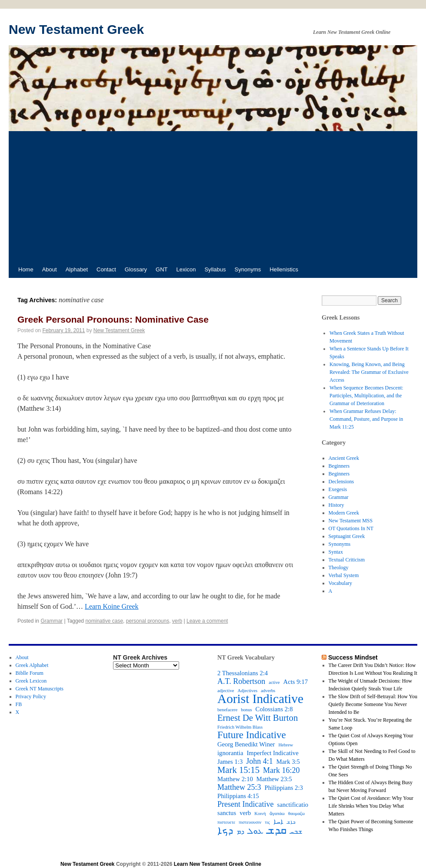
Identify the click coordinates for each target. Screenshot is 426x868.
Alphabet (77, 269)
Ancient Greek (344, 458)
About (50, 269)
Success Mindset (353, 657)
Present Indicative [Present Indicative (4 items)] (245, 804)
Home (26, 269)
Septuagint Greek (347, 536)
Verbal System (344, 575)
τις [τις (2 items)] (267, 822)
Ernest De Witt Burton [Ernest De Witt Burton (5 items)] (258, 718)
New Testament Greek (76, 29)
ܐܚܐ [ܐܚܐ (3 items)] (278, 822)
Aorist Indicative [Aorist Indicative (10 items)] (260, 699)
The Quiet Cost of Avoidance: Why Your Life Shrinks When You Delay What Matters (371, 806)
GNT (161, 269)
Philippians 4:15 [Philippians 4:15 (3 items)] (238, 796)
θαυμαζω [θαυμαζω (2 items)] (296, 814)
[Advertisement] (213, 196)
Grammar (52, 621)
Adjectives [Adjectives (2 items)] (247, 691)
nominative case (104, 621)
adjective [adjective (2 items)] (226, 691)
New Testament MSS (351, 521)
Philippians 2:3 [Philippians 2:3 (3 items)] (284, 788)
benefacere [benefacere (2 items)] (227, 710)
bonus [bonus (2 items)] (246, 710)
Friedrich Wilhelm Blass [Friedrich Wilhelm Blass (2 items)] (240, 727)
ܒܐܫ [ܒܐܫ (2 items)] (291, 822)
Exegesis (338, 489)
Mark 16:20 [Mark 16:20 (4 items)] (281, 770)
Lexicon (186, 269)
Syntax (336, 552)
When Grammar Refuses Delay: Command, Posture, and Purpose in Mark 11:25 (366, 419)
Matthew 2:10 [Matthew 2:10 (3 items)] (235, 779)
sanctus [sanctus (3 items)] (227, 813)
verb (177, 621)
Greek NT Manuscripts (40, 689)
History (336, 505)
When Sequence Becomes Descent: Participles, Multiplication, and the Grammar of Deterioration (366, 396)
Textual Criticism (347, 560)
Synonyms (248, 269)
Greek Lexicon (31, 681)
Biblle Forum (30, 673)
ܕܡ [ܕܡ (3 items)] (240, 832)
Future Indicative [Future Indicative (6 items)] (252, 735)
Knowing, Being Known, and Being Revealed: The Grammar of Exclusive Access (369, 372)
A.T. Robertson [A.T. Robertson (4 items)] (241, 681)
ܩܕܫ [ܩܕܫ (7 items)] (277, 830)
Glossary (136, 269)
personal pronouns (148, 621)
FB (19, 704)
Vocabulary (340, 583)
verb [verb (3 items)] (245, 813)
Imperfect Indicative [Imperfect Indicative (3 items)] (272, 753)
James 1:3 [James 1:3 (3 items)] (230, 762)
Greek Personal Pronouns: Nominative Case (113, 319)
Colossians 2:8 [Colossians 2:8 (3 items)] (274, 709)
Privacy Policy (31, 696)
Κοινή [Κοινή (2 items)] (260, 814)
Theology (339, 568)
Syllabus (215, 269)
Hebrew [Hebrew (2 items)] (286, 745)
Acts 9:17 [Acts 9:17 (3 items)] (296, 682)
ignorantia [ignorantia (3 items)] (230, 753)
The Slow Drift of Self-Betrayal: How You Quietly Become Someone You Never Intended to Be (373, 704)
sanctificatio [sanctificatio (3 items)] (293, 805)
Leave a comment (207, 621)
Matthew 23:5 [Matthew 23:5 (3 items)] (274, 779)
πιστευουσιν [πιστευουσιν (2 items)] (250, 822)
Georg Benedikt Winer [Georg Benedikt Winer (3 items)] (246, 744)
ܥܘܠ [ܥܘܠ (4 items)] (256, 831)
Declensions (341, 482)
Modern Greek (344, 513)
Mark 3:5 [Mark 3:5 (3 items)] (288, 762)
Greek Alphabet (32, 665)
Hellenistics (284, 269)
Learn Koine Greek (112, 606)
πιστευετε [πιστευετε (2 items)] (226, 822)
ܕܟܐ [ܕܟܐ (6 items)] (225, 831)
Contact (106, 269)
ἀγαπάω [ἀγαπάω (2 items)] (277, 814)
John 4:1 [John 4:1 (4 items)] (260, 761)
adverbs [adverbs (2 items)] (268, 691)
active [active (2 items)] (274, 682)
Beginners (339, 466)
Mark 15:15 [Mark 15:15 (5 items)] (238, 770)
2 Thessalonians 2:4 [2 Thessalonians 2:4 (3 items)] (243, 673)
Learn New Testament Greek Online (218, 864)
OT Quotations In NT (351, 528)
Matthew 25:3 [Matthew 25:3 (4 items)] (239, 787)
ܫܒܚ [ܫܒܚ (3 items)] (296, 832)
